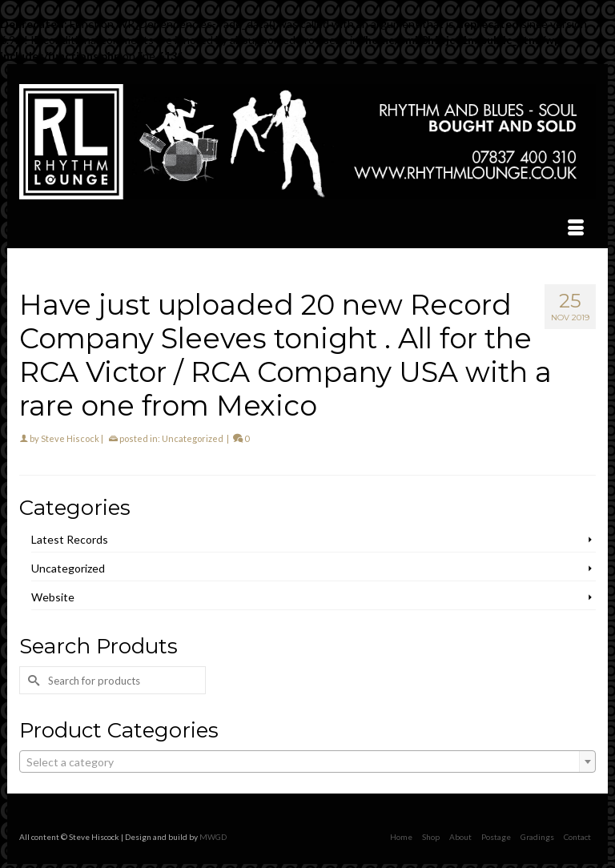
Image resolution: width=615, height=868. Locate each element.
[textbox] (307, 762)
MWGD (213, 837)
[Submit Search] (31, 680)
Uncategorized (193, 438)
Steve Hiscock (70, 438)
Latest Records (70, 539)
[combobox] (307, 762)
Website (53, 597)
